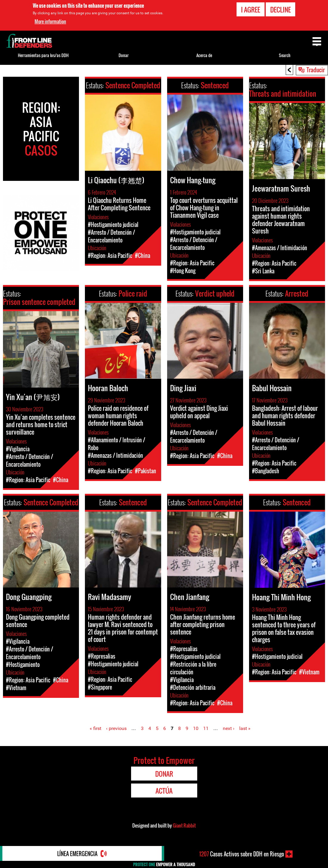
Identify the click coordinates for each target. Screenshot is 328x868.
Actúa (164, 791)
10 (196, 728)
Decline (280, 10)
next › (229, 728)
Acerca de (204, 55)
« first (95, 728)
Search (285, 55)
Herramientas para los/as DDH (43, 55)
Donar (124, 55)
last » (245, 728)
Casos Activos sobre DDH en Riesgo (242, 854)
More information (50, 21)
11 (206, 728)
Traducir (316, 70)
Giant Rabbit (184, 825)
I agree (251, 10)
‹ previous (116, 728)
